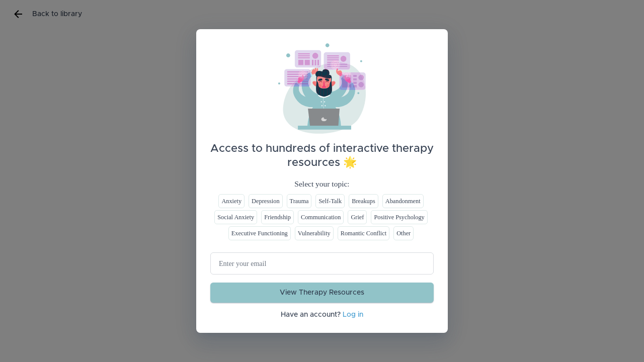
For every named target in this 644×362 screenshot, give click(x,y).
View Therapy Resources (322, 293)
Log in (353, 315)
